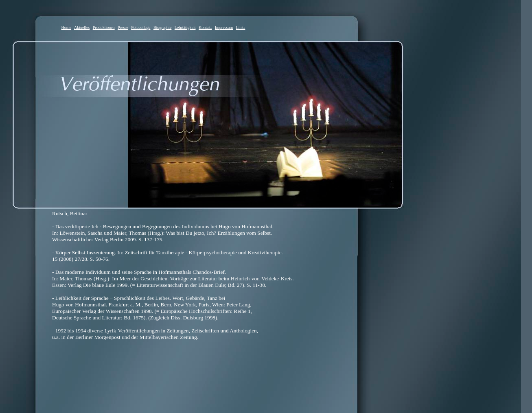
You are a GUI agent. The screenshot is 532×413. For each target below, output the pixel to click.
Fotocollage (141, 27)
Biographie (162, 27)
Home (66, 27)
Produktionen (104, 27)
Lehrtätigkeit (185, 27)
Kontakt (205, 27)
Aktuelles (82, 27)
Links (241, 27)
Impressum (224, 27)
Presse (123, 27)
